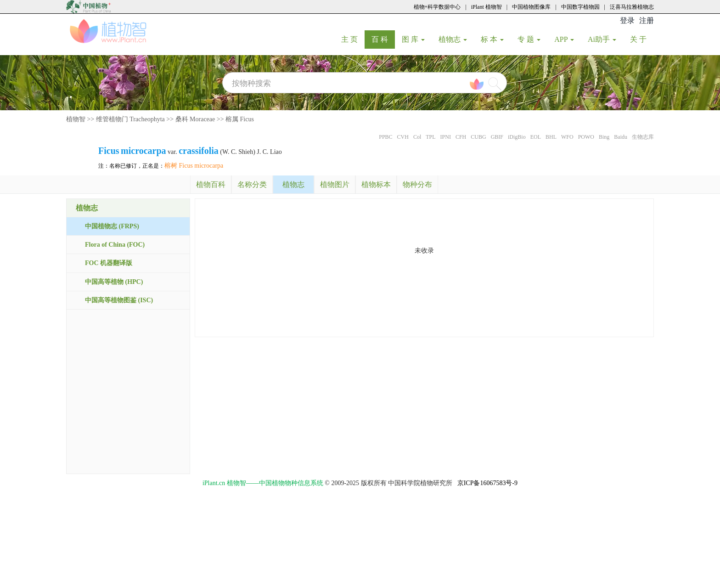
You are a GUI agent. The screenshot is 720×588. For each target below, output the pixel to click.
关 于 (642, 39)
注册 (647, 20)
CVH (403, 137)
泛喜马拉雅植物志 (632, 7)
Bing (604, 137)
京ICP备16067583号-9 (487, 483)
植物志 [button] (453, 39)
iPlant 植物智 (487, 7)
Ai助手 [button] (602, 39)
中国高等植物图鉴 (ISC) (119, 300)
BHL (551, 137)
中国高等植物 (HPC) (114, 282)
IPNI (446, 137)
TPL (430, 137)
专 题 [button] (529, 39)
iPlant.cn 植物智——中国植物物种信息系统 (263, 483)
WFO (567, 137)
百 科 (383, 39)
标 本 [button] (492, 39)
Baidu (621, 137)
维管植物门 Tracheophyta (130, 119)
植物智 (76, 119)
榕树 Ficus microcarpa (194, 166)
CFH (461, 137)
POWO (586, 137)
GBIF (497, 137)
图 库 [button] (413, 39)
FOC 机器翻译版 (109, 263)
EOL (536, 137)
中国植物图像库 (531, 7)
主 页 (353, 39)
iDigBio (517, 137)
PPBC (385, 137)
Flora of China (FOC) (115, 245)
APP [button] (564, 39)
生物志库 (643, 137)
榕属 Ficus (240, 119)
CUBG (478, 137)
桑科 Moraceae (195, 119)
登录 (627, 20)
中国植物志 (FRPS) (112, 226)
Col (417, 137)
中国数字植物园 (580, 7)
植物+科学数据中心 (437, 7)
